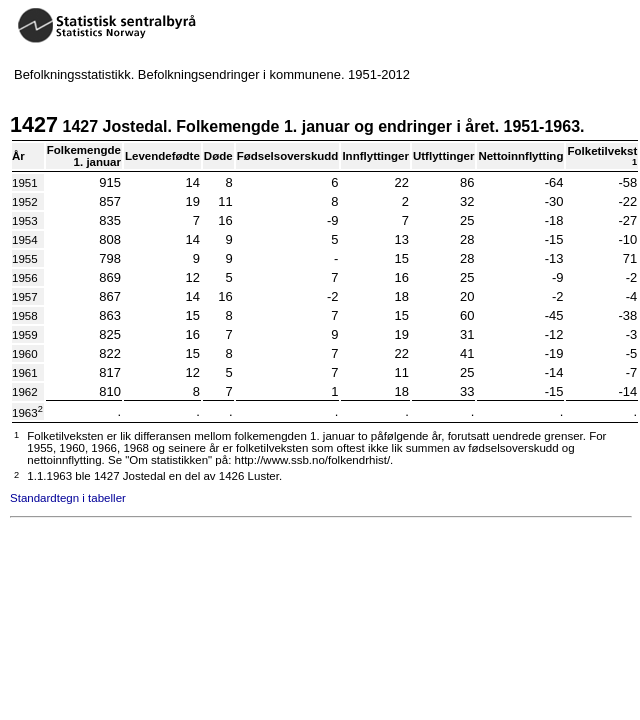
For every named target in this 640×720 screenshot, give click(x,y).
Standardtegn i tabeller (68, 498)
